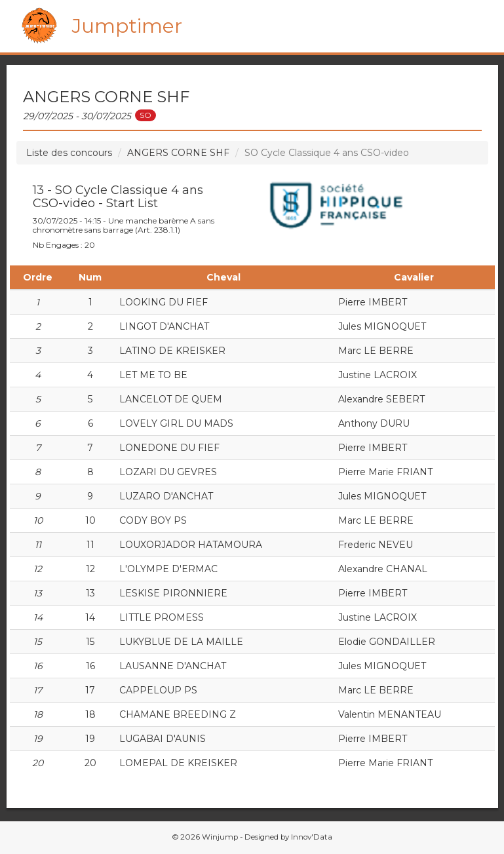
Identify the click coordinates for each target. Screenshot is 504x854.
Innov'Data (312, 837)
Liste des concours (69, 153)
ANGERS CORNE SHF (178, 153)
